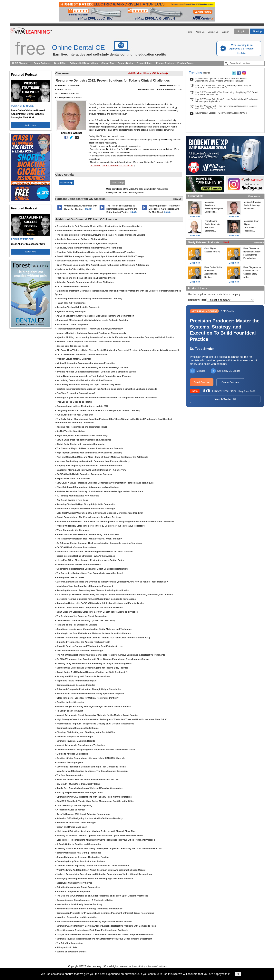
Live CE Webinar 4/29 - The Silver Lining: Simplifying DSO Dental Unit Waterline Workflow (227, 93)
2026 (152, 90)
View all (207, 73)
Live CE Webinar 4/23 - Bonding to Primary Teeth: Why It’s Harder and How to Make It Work (223, 87)
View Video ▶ (66, 183)
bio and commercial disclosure (117, 166)
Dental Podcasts (42, 63)
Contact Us (213, 32)
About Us (200, 32)
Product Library (144, 63)
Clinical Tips (108, 63)
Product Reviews (165, 63)
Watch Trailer (225, 399)
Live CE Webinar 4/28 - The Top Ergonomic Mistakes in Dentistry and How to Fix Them (226, 107)
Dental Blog (60, 63)
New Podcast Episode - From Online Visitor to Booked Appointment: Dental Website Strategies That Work (221, 80)
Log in (242, 31)
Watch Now (31, 125)
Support (225, 32)
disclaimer (95, 166)
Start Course (202, 382)
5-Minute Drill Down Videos (84, 63)
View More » (254, 196)
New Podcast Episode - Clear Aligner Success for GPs (221, 113)
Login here (138, 192)
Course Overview (230, 382)
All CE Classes (19, 63)
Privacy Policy (138, 966)
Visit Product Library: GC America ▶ (148, 73)
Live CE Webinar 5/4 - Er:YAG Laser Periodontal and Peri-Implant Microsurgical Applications (227, 100)
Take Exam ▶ (118, 183)
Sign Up (257, 31)
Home (189, 32)
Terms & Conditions (157, 966)
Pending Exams (185, 63)
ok (238, 974)
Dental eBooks (125, 63)
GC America (76, 98)
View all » (178, 199)
